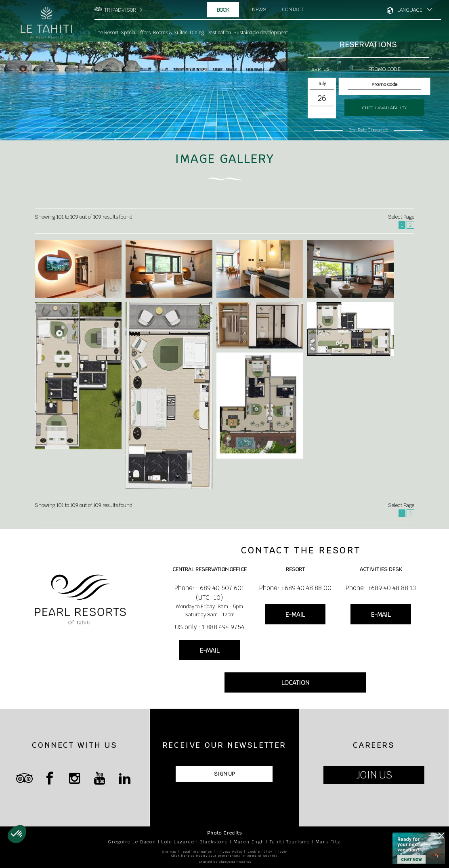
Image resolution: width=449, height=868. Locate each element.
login (283, 852)
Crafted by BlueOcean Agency (226, 862)
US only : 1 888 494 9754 (210, 627)
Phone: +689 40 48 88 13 (381, 588)
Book (223, 10)
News (259, 9)
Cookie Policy (260, 852)
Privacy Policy (230, 852)
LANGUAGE (410, 10)
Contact (293, 9)
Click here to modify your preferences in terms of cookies (224, 856)
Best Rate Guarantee (368, 130)
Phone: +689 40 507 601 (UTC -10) (209, 593)
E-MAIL (210, 650)
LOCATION (295, 683)
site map (169, 852)
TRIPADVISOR (120, 10)
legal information (197, 852)
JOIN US (374, 775)
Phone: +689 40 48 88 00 (295, 588)
